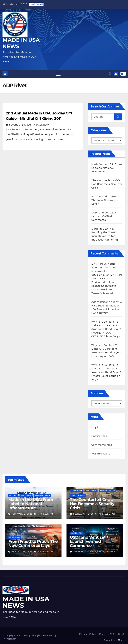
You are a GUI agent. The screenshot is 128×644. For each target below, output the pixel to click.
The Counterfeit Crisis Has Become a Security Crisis (107, 184)
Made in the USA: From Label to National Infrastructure (107, 168)
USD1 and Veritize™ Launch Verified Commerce (104, 216)
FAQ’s (116, 336)
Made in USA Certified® (112, 634)
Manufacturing (42, 495)
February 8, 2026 (22, 514)
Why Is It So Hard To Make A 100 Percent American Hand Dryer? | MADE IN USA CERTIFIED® (106, 329)
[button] (110, 74)
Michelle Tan (44, 514)
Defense (13, 495)
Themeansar (9, 639)
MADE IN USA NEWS (26, 602)
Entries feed (99, 436)
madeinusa (41, 125)
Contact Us (109, 640)
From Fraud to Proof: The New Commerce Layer (105, 200)
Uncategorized (78, 495)
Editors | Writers (88, 634)
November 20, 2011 (20, 125)
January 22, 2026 (83, 552)
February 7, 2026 (83, 514)
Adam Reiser (100, 302)
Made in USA (26, 495)
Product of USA (108, 490)
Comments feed (102, 445)
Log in (95, 427)
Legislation (76, 490)
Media (121, 640)
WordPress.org (101, 454)
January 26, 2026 (22, 552)
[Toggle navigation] (58, 74)
